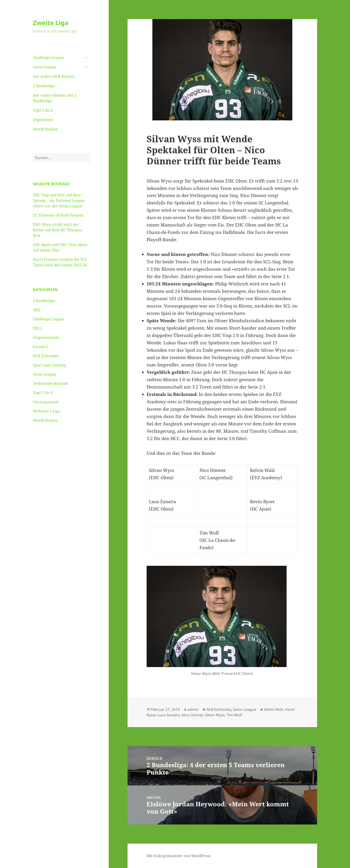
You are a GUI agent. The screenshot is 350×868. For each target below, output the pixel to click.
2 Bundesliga (44, 86)
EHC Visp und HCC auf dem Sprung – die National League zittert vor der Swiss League (59, 200)
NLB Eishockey (46, 356)
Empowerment (46, 337)
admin (193, 709)
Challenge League (48, 58)
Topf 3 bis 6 (43, 110)
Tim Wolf (234, 715)
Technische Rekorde (51, 383)
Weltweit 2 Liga (47, 411)
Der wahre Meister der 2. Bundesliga (55, 98)
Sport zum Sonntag (50, 365)
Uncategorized (46, 402)
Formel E (41, 347)
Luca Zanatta (169, 715)
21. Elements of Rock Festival (58, 215)
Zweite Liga (51, 23)
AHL (37, 310)
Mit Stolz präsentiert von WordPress (179, 856)
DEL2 (38, 328)
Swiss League (45, 67)
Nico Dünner (192, 715)
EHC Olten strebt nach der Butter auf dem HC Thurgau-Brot (58, 230)
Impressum (43, 120)
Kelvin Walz (274, 709)
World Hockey (45, 129)
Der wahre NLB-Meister (54, 76)
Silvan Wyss (215, 715)
